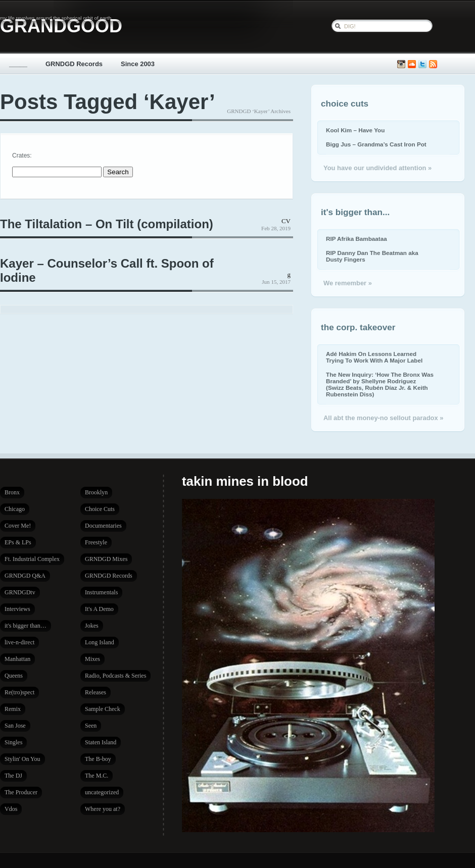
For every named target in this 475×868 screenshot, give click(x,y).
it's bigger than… (26, 626)
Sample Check (103, 709)
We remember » (348, 283)
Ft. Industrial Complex (32, 559)
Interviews (17, 609)
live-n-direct (19, 642)
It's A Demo (99, 609)
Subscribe (433, 64)
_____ (18, 64)
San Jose (15, 726)
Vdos (11, 809)
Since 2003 (138, 64)
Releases (96, 692)
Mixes (92, 659)
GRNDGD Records (74, 64)
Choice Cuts (100, 509)
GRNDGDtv (20, 592)
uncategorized (102, 792)
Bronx (12, 492)
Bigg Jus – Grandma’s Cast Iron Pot (376, 144)
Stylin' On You (22, 759)
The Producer (21, 792)
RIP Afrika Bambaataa (357, 239)
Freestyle (96, 542)
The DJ (13, 776)
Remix (13, 709)
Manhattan (17, 659)
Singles (13, 742)
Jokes (92, 626)
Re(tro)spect (19, 692)
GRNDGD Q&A (25, 576)
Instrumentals (101, 592)
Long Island (100, 642)
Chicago (15, 509)
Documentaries (103, 526)
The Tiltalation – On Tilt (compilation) (107, 224)
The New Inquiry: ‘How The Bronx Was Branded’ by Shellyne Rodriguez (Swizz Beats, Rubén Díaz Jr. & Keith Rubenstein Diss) (380, 384)
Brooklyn (96, 492)
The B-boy (98, 759)
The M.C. (97, 776)
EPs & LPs (18, 542)
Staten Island (101, 742)
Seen (91, 726)
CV (286, 221)
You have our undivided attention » (377, 168)
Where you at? (103, 809)
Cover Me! (18, 526)
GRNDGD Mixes (106, 559)
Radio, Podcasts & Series (115, 676)
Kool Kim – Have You (355, 130)
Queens (14, 676)
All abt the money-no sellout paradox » (383, 418)
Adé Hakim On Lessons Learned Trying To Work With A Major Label (374, 357)
